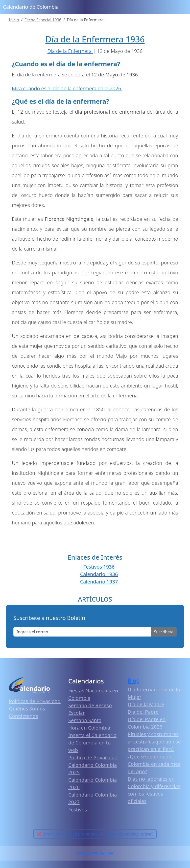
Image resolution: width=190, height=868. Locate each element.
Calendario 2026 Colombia (95, 853)
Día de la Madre (146, 704)
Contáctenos (24, 716)
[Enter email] (82, 632)
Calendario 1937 (99, 582)
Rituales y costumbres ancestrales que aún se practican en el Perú (154, 742)
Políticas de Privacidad (35, 701)
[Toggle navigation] (183, 7)
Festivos (78, 810)
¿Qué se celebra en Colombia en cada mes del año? (154, 764)
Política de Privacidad (93, 757)
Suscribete (164, 632)
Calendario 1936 (99, 574)
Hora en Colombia (89, 728)
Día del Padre (143, 712)
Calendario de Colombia (31, 7)
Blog (134, 681)
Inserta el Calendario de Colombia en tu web (92, 743)
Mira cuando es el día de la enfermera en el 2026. (67, 88)
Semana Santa (85, 720)
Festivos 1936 (99, 567)
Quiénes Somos (27, 709)
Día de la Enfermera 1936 (95, 39)
